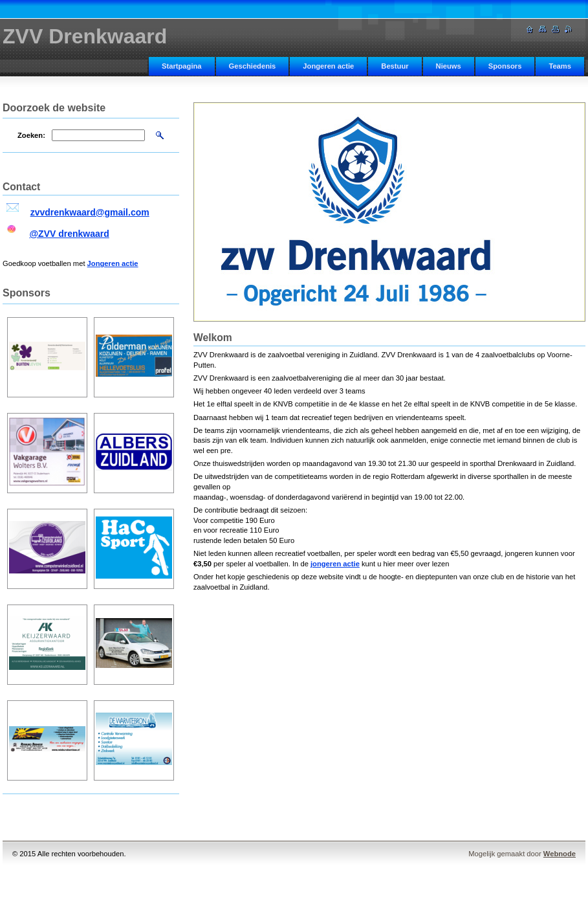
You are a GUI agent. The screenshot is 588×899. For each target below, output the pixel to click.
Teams (560, 66)
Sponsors (505, 66)
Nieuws (449, 66)
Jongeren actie (328, 66)
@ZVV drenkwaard (69, 234)
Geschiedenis (253, 66)
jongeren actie (335, 564)
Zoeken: (31, 135)
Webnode (560, 854)
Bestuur (395, 66)
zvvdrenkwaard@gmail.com (90, 212)
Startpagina (182, 66)
